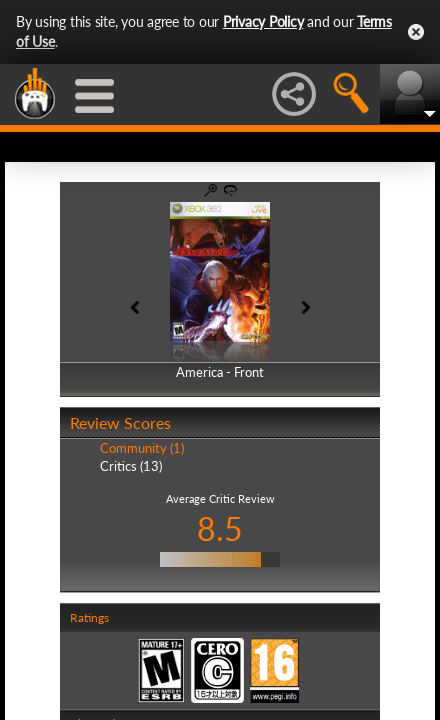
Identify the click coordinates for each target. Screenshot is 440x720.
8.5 (220, 528)
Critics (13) (131, 466)
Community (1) (142, 448)
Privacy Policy (263, 21)
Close (416, 32)
